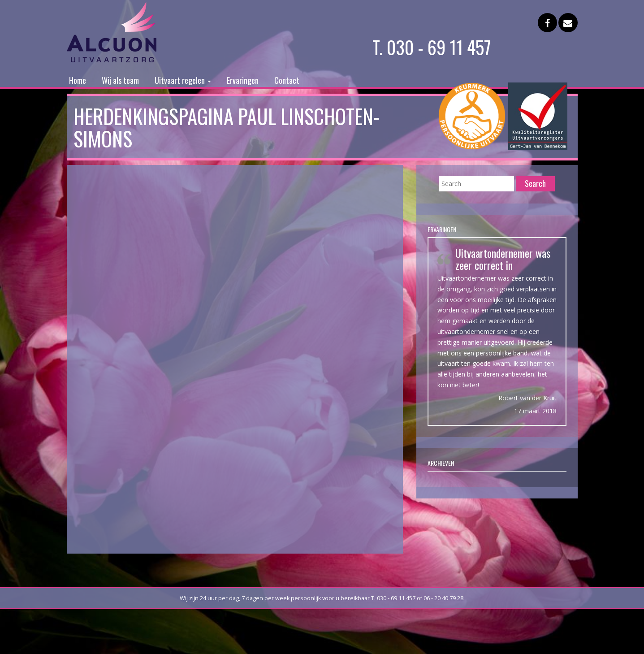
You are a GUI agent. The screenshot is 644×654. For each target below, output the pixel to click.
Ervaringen (243, 80)
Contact (287, 80)
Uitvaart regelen (183, 80)
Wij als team (120, 80)
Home (78, 80)
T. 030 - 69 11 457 (432, 47)
